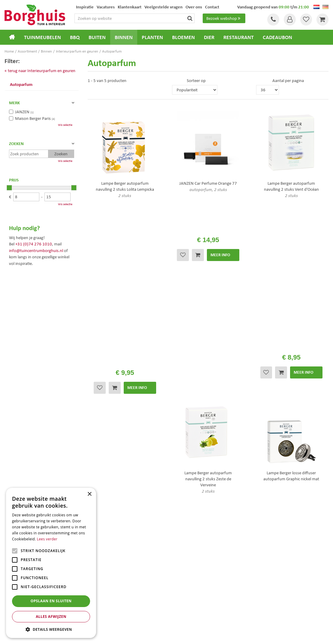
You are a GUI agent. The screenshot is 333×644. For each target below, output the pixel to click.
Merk (14, 103)
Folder (177, 479)
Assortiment (182, 471)
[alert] (51, 563)
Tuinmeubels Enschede (104, 592)
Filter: (12, 61)
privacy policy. (110, 418)
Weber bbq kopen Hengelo (191, 598)
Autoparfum (21, 84)
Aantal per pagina (288, 80)
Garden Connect (168, 635)
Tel (273, 20)
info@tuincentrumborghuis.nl (36, 251)
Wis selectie (65, 125)
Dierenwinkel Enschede (188, 592)
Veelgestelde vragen (189, 455)
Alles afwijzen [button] (51, 617)
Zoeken (16, 144)
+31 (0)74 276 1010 (34, 244)
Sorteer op (196, 80)
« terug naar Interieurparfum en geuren (40, 71)
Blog (175, 495)
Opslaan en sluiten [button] (51, 601)
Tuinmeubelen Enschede (105, 598)
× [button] (89, 494)
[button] (51, 629)
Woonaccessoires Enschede (108, 605)
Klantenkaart (183, 487)
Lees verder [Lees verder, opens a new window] (47, 539)
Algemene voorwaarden (193, 463)
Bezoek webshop (224, 18)
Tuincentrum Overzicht (201, 635)
